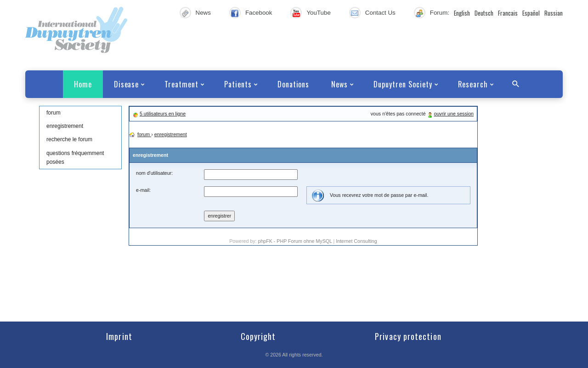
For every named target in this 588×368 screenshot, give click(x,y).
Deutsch (484, 13)
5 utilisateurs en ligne (163, 114)
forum (54, 113)
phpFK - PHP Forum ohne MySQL (295, 241)
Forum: (440, 13)
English (462, 13)
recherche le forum (69, 139)
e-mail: (143, 190)
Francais (508, 13)
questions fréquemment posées (75, 158)
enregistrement (65, 126)
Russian (554, 13)
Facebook (259, 13)
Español (531, 13)
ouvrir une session (454, 114)
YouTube (318, 13)
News (203, 13)
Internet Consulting (356, 241)
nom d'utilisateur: (154, 173)
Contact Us (380, 13)
